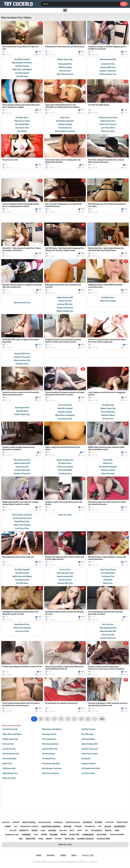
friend (35, 831)
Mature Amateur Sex (11, 754)
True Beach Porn (49, 759)
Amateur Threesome (90, 749)
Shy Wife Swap (87, 734)
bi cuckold (97, 831)
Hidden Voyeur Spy (10, 739)
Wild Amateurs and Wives (22, 63)
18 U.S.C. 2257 (88, 855)
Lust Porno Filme (88, 773)
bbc (21, 839)
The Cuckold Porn (49, 739)
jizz (16, 826)
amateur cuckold (51, 827)
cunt (117, 831)
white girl (70, 839)
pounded (78, 826)
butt (72, 831)
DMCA (74, 855)
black (108, 827)
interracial (90, 826)
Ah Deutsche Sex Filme (91, 768)
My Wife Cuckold (88, 729)
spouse (67, 827)
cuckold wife (103, 839)
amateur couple (73, 822)
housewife (120, 827)
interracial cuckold (29, 826)
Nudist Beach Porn (10, 773)
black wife (102, 835)
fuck (41, 839)
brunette (24, 831)
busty (80, 831)
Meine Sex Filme (9, 778)
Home (39, 855)
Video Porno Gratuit (89, 754)
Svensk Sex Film (9, 749)
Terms (63, 855)
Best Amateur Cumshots (52, 768)
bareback (58, 822)
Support (51, 855)
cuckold (87, 822)
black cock (122, 822)
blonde (54, 835)
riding (64, 835)
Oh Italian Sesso (48, 754)
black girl (74, 835)
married (26, 835)
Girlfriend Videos (88, 739)
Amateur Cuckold (88, 764)
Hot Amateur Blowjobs (51, 764)
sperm (44, 835)
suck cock (110, 822)
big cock (13, 831)
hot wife (58, 839)
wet (87, 831)
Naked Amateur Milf (90, 744)
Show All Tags (65, 845)
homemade (88, 835)
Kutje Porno (7, 764)
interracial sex (12, 835)
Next (102, 719)
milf (100, 826)
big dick (6, 822)
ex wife (99, 822)
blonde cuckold (86, 839)
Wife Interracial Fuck (50, 744)
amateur (31, 839)
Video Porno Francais (51, 773)
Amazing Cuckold (49, 734)
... (95, 719)
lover (43, 831)
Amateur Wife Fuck (50, 749)
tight (36, 835)
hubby (8, 826)
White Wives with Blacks (52, 729)
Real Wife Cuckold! (10, 729)
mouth (108, 831)
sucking (52, 831)
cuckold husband (117, 835)
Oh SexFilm (86, 759)
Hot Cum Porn (8, 744)
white (49, 839)
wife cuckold (29, 822)
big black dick (45, 822)
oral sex (63, 830)
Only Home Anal (9, 768)
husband (16, 822)
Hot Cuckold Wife (9, 759)
